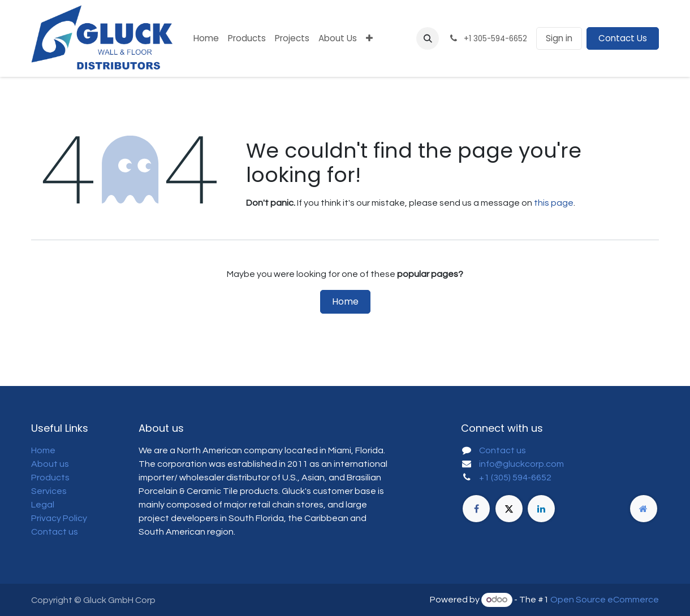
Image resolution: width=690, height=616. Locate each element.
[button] (428, 38)
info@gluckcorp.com (521, 464)
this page (554, 203)
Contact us (55, 532)
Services (49, 491)
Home (345, 302)
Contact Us (623, 38)
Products (50, 478)
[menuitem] (206, 39)
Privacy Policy (59, 518)
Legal (43, 505)
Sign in (559, 38)
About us (50, 464)
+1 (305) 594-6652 (515, 478)
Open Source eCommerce (605, 600)
